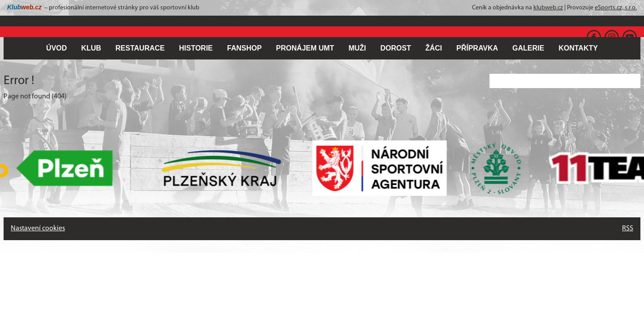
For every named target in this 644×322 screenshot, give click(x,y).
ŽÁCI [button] (434, 48)
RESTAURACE (140, 48)
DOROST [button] (395, 48)
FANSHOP (244, 48)
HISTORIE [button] (196, 48)
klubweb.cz (548, 8)
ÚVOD (56, 48)
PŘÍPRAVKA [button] (477, 48)
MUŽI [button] (357, 48)
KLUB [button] (91, 48)
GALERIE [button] (528, 48)
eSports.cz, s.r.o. (616, 8)
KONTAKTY (578, 48)
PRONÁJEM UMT (305, 48)
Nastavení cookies (38, 229)
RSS (628, 229)
